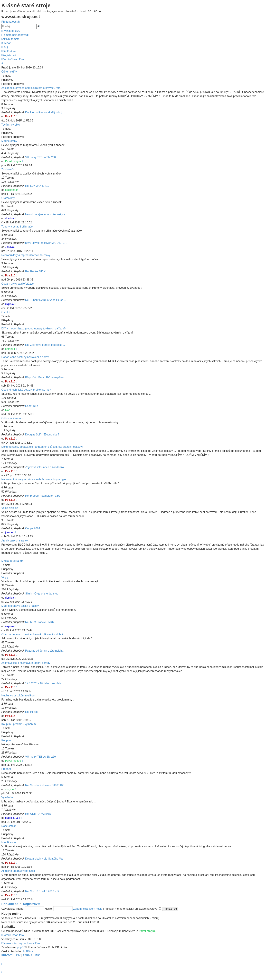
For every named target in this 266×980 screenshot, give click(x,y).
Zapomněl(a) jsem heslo (88, 909)
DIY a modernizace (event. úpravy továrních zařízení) (34, 329)
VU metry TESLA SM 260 (41, 157)
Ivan (8, 410)
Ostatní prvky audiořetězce (17, 284)
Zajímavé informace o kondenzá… (46, 467)
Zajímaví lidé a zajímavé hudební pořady (26, 663)
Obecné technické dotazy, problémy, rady (26, 390)
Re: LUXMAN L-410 (37, 186)
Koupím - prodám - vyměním (19, 724)
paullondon (12, 190)
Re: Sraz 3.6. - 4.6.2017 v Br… (44, 891)
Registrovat (32, 904)
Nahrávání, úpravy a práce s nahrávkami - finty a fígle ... (35, 479)
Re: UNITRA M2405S (38, 814)
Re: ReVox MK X (35, 271)
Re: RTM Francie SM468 (40, 622)
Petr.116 (10, 116)
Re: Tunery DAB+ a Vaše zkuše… (46, 300)
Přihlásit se (10, 904)
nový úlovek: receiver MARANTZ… (46, 243)
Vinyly (5, 577)
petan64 (10, 349)
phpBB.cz (27, 951)
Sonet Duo (32, 406)
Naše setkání (9, 826)
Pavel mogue (13, 161)
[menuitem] (15, 35)
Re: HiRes (31, 712)
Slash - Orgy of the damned (42, 594)
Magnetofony (9, 141)
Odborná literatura (12, 418)
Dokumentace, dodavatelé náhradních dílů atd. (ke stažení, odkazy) (42, 447)
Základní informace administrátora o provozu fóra (31, 88)
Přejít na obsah (11, 22)
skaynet (10, 789)
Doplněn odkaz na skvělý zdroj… (45, 112)
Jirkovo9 (10, 247)
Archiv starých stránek (15, 541)
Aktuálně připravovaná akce (18, 871)
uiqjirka (9, 304)
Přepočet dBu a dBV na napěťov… (46, 377)
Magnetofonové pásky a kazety (20, 606)
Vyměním (7, 797)
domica (9, 218)
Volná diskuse (10, 508)
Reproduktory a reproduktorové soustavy (26, 255)
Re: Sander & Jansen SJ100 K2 (44, 785)
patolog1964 (13, 818)
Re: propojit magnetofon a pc (43, 496)
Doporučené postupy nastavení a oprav (25, 357)
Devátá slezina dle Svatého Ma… (45, 859)
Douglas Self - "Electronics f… (43, 435)
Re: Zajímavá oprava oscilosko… (45, 345)
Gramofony (8, 198)
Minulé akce (9, 842)
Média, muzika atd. (13, 561)
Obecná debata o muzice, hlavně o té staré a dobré (32, 634)
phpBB (21, 947)
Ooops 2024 (33, 528)
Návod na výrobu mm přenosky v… (46, 214)
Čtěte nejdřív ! (10, 72)
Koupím (6, 740)
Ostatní (6, 312)
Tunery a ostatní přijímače (17, 227)
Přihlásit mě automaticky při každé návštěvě (133, 909)
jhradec (9, 532)
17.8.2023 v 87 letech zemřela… (45, 683)
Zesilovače (8, 169)
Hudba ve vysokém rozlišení (18, 695)
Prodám (6, 769)
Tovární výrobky (11, 125)
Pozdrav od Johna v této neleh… (45, 651)
